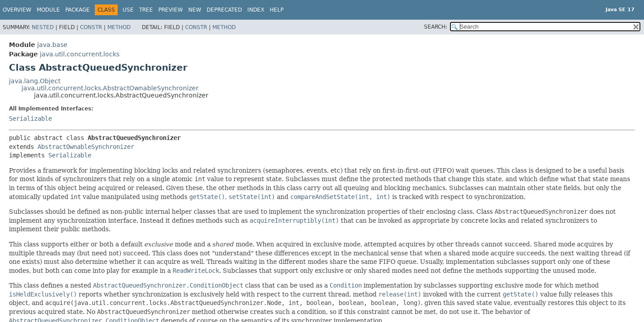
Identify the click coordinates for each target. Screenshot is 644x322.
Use (128, 10)
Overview (17, 10)
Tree (146, 10)
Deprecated (224, 10)
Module (48, 10)
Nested (43, 27)
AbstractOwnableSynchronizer (86, 147)
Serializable (30, 119)
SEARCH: (436, 27)
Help (277, 10)
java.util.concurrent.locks (80, 54)
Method (119, 27)
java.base (52, 45)
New (195, 10)
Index (256, 10)
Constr (91, 27)
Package (78, 10)
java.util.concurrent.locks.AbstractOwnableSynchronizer (110, 88)
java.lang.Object (35, 81)
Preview (171, 10)
